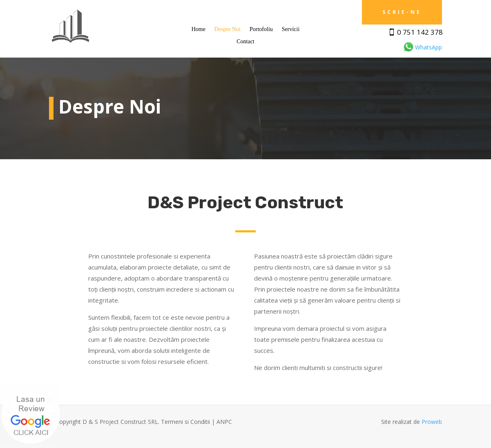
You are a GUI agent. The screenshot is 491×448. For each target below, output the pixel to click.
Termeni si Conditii (185, 422)
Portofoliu (261, 29)
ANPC (224, 422)
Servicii (291, 29)
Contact (246, 42)
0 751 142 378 (420, 32)
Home (199, 29)
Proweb (432, 422)
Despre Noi (228, 29)
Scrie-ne (402, 12)
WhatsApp (422, 47)
